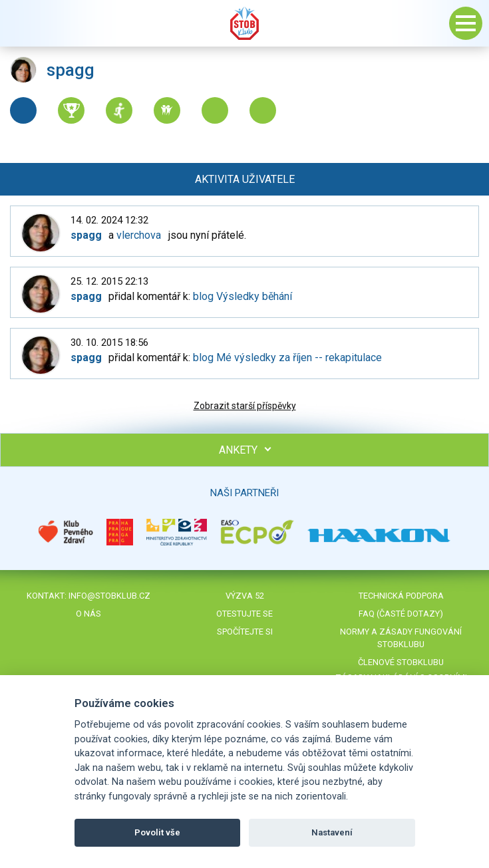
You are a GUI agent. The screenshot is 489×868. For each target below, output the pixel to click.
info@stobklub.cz (109, 596)
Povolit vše (157, 832)
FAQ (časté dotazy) (401, 614)
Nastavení (332, 832)
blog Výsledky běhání (243, 296)
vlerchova (139, 235)
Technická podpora (401, 596)
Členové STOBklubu (401, 662)
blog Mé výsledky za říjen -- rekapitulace (287, 358)
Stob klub (245, 23)
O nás (88, 614)
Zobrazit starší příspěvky (245, 406)
